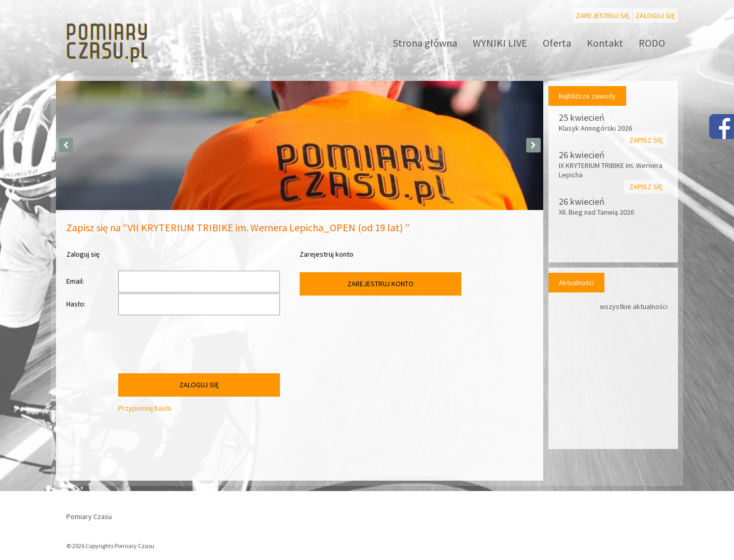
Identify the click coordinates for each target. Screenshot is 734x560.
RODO (652, 43)
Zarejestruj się (603, 16)
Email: (75, 281)
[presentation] (197, 347)
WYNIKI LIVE (500, 43)
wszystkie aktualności (634, 306)
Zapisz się (646, 140)
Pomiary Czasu (89, 516)
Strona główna (425, 43)
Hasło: (76, 304)
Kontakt (605, 43)
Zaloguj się (655, 16)
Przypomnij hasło (145, 408)
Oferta (557, 43)
